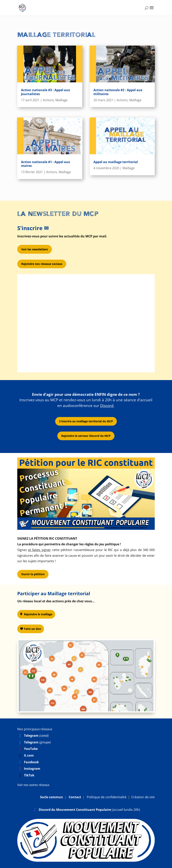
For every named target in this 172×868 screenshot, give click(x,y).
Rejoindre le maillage (38, 614)
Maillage (61, 100)
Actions (48, 100)
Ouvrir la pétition (33, 574)
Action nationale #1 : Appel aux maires (45, 164)
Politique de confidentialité (107, 797)
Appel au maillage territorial (116, 162)
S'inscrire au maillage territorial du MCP (86, 421)
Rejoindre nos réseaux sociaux (42, 264)
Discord (107, 406)
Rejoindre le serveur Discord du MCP (86, 436)
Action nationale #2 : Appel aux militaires (118, 92)
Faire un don (32, 629)
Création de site (143, 797)
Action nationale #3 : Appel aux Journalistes (45, 92)
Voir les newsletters (35, 249)
